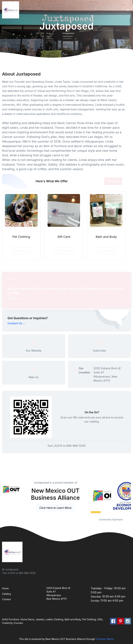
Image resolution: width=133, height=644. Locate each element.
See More (113, 181)
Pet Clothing (21, 237)
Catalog (6, 594)
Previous (88, 497)
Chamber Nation (105, 639)
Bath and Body (106, 237)
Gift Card (64, 237)
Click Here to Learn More (55, 508)
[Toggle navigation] (128, 10)
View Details (21, 251)
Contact (6, 599)
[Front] (11, 10)
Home (5, 588)
